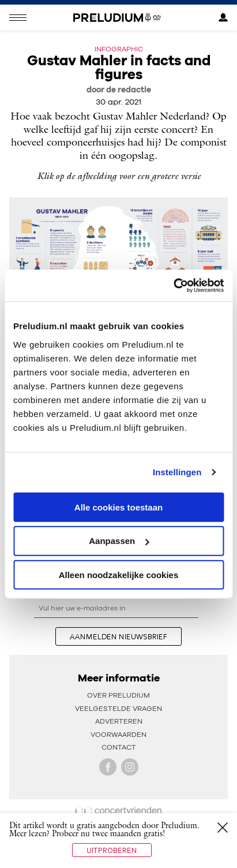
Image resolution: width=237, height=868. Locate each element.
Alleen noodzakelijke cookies (119, 575)
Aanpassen (119, 541)
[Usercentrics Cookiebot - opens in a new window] (173, 285)
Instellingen (177, 472)
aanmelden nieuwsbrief (118, 636)
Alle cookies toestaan (118, 507)
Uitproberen (112, 850)
